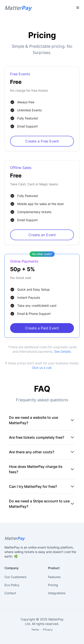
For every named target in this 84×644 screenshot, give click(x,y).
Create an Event (42, 235)
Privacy (48, 630)
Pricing (53, 585)
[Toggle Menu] (78, 8)
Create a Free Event (42, 141)
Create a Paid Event (42, 328)
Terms (35, 630)
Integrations (57, 593)
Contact (10, 593)
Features (54, 577)
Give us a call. (42, 368)
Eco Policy (12, 585)
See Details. (63, 351)
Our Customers (15, 577)
